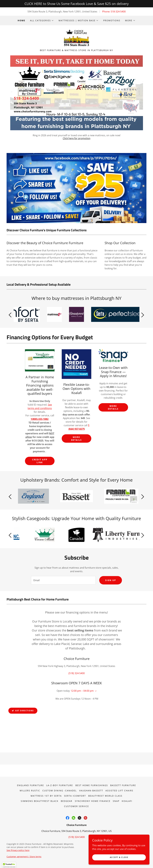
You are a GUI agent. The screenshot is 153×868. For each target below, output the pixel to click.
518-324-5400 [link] (118, 12)
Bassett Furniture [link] (123, 786)
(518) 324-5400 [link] (77, 674)
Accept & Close (120, 857)
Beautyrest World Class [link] (105, 796)
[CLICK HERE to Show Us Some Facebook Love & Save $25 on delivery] (76, 4)
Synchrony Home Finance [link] (93, 802)
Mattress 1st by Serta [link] (46, 796)
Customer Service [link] (76, 807)
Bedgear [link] (67, 802)
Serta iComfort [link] (75, 796)
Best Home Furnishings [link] (92, 786)
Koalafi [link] (127, 802)
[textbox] (63, 581)
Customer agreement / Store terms (24, 857)
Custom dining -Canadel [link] (60, 791)
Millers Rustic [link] (30, 791)
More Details (76, 439)
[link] (77, 38)
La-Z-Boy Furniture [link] (60, 786)
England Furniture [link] (30, 786)
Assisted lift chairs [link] (119, 791)
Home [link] (21, 20)
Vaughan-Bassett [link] (91, 791)
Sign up (111, 581)
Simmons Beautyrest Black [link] (40, 802)
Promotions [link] (112, 20)
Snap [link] (116, 802)
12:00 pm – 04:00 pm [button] (82, 691)
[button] (42, 21)
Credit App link (40, 462)
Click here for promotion (77, 139)
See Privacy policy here (18, 851)
